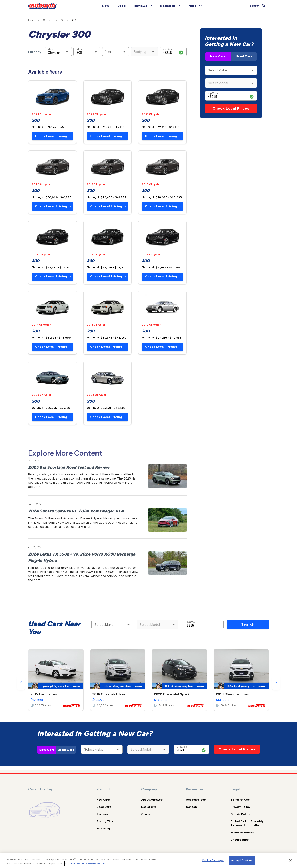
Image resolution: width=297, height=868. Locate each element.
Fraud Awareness (243, 832)
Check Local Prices (231, 108)
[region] (148, 861)
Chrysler (48, 20)
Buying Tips (105, 821)
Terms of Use (240, 800)
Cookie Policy (240, 814)
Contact (147, 814)
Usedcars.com (196, 800)
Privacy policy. (75, 863)
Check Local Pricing (53, 136)
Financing (103, 828)
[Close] (290, 860)
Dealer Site (149, 807)
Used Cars (244, 56)
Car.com (192, 807)
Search (248, 624)
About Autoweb (152, 800)
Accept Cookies (242, 860)
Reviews (102, 814)
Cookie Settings (213, 860)
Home (32, 20)
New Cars (218, 56)
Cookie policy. (96, 863)
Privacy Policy (240, 807)
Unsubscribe (240, 840)
